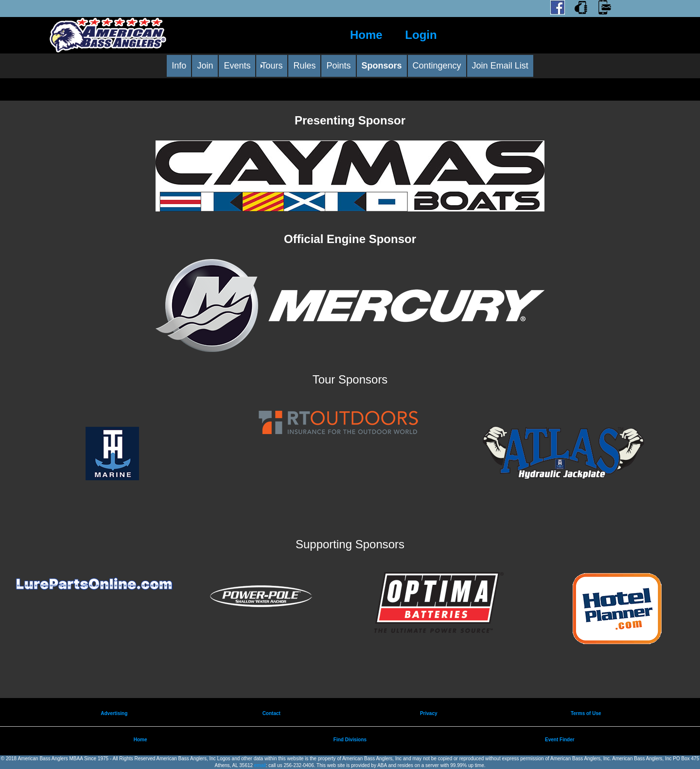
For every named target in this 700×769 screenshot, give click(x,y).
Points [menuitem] (338, 66)
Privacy (429, 713)
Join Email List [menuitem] (500, 66)
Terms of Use (586, 713)
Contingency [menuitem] (437, 66)
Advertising (114, 713)
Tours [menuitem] (272, 66)
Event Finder (560, 740)
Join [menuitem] (205, 66)
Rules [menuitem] (304, 66)
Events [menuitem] (237, 66)
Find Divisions (350, 740)
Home (366, 35)
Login (421, 35)
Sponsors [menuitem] (382, 66)
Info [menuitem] (179, 66)
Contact (271, 713)
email (260, 765)
